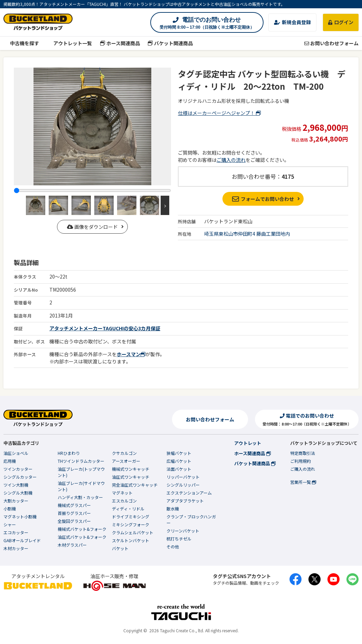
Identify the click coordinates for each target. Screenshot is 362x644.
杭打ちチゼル (179, 539)
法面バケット (179, 469)
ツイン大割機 (16, 485)
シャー (10, 524)
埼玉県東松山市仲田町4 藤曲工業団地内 (247, 234)
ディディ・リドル (128, 509)
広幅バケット (179, 461)
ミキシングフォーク (131, 524)
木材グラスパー (72, 545)
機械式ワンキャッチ (131, 469)
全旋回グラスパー (74, 521)
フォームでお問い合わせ (263, 199)
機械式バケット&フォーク (82, 529)
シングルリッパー (183, 485)
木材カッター (16, 548)
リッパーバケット (183, 477)
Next (165, 205)
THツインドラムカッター (81, 461)
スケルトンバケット (131, 540)
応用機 (10, 461)
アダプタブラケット (185, 501)
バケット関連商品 (170, 43)
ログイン (341, 22)
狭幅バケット (179, 453)
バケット (120, 548)
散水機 (173, 509)
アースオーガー (126, 461)
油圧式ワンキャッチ (131, 477)
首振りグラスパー (74, 513)
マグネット (122, 493)
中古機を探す (21, 43)
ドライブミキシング (131, 516)
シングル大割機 (18, 493)
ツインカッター (18, 469)
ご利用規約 (301, 461)
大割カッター (16, 501)
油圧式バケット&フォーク (82, 537)
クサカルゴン (124, 453)
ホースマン (131, 354)
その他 (173, 547)
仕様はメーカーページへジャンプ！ (219, 113)
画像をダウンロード (92, 227)
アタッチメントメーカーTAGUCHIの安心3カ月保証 (105, 328)
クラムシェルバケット (133, 532)
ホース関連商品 (120, 43)
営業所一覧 (303, 482)
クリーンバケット (183, 531)
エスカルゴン (124, 501)
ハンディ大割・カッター (80, 497)
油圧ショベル (16, 453)
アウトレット (248, 443)
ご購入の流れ (231, 160)
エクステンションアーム (189, 493)
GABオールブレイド (22, 540)
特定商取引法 (303, 453)
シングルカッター (20, 477)
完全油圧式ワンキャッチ (135, 485)
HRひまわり (69, 453)
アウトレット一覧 (70, 43)
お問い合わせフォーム (331, 43)
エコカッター (16, 532)
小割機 (10, 509)
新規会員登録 (292, 22)
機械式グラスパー (74, 505)
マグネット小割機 (20, 516)
